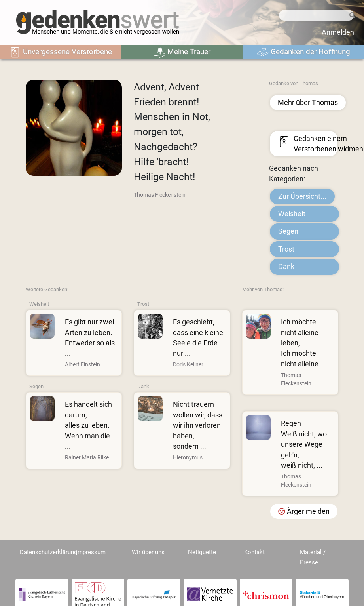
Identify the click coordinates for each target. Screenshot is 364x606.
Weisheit (292, 214)
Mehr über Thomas (308, 103)
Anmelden (338, 32)
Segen (288, 231)
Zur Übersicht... (302, 196)
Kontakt (254, 552)
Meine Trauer (182, 52)
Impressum (91, 552)
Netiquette (202, 552)
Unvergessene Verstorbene (61, 52)
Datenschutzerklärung (48, 552)
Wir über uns (148, 552)
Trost (286, 249)
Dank (286, 267)
